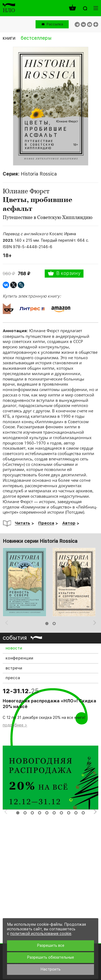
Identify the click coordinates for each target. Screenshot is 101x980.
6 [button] (54, 813)
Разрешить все (51, 945)
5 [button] (47, 813)
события (15, 638)
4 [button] (40, 813)
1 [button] (47, 624)
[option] (26, 582)
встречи (14, 668)
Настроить (50, 969)
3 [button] (32, 813)
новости (14, 648)
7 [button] (61, 813)
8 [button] (69, 813)
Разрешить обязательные (50, 957)
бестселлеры (36, 38)
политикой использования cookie (41, 934)
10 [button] (83, 813)
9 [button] (76, 813)
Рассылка (55, 24)
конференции (19, 658)
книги (9, 38)
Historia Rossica (39, 174)
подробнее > (15, 725)
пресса (13, 678)
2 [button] (54, 624)
